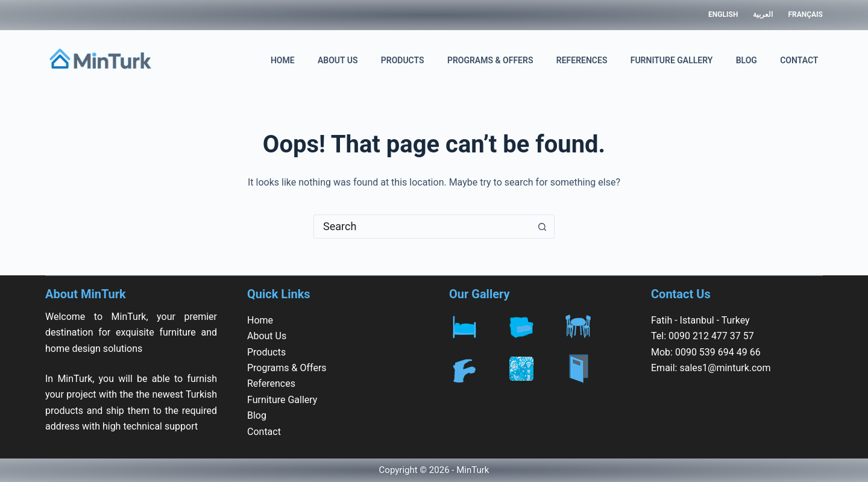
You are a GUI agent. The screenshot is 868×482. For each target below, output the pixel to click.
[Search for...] (422, 227)
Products (403, 60)
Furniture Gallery (672, 60)
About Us (338, 60)
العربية (763, 14)
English (723, 14)
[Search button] (542, 227)
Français (805, 14)
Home (283, 60)
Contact (799, 60)
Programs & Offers (490, 60)
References (582, 60)
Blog (747, 60)
